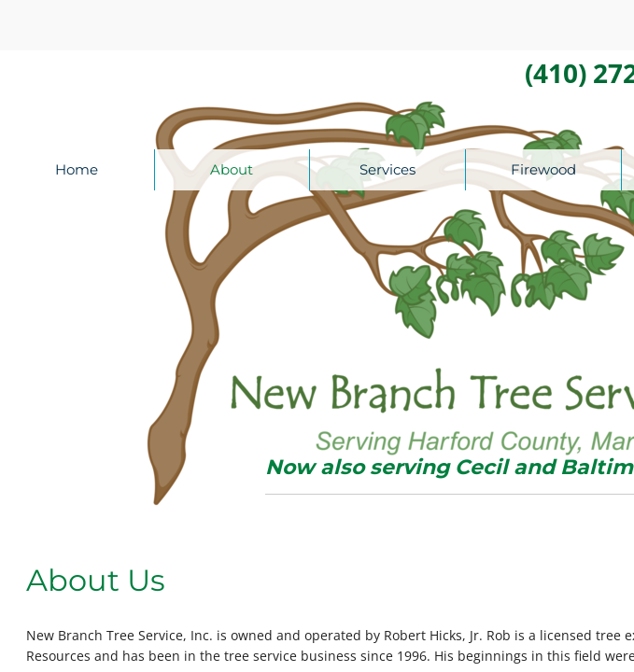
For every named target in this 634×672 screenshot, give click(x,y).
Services (387, 169)
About (232, 169)
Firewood (543, 169)
